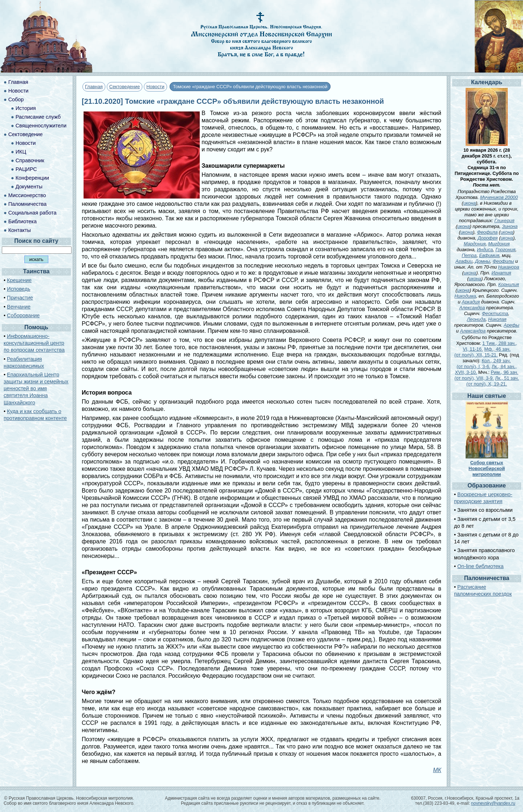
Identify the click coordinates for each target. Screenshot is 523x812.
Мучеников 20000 (499, 197)
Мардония (475, 244)
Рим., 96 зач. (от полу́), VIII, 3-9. (486, 375)
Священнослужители (41, 126)
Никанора (509, 267)
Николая (497, 319)
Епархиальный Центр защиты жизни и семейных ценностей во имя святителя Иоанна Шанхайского (36, 389)
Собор (16, 99)
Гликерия (504, 221)
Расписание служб (38, 117)
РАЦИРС (26, 169)
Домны (483, 261)
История (26, 108)
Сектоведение (125, 87)
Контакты (20, 230)
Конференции (32, 178)
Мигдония (499, 244)
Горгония (505, 250)
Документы (29, 187)
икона (470, 203)
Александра (472, 308)
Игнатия (501, 273)
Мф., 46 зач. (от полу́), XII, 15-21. (483, 352)
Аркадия (471, 302)
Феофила (487, 232)
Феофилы (503, 261)
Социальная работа (33, 213)
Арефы (512, 325)
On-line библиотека (480, 566)
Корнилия (509, 284)
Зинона (510, 226)
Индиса (485, 250)
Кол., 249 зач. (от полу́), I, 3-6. (484, 364)
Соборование (23, 315)
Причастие (20, 298)
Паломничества (28, 204)
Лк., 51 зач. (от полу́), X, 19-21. (493, 381)
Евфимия (489, 255)
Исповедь (19, 289)
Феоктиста (495, 313)
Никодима (465, 296)
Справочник (30, 160)
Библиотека (23, 221)
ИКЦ (21, 152)
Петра (469, 255)
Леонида (476, 319)
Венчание (19, 307)
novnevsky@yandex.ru (493, 803)
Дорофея (488, 238)
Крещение (19, 280)
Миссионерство (27, 195)
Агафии (464, 261)
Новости (155, 87)
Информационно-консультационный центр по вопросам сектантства (34, 343)
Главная (94, 87)
